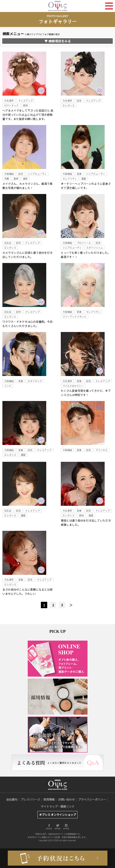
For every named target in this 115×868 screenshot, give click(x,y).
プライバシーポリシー (92, 799)
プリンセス (101, 450)
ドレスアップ (26, 100)
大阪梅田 (9, 174)
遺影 (25, 178)
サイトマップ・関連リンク (58, 806)
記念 (79, 100)
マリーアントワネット (75, 316)
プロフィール (84, 243)
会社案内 (12, 799)
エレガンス (69, 105)
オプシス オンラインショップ (57, 815)
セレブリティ (70, 178)
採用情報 (49, 799)
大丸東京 (9, 100)
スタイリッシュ (94, 247)
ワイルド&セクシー (73, 386)
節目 (26, 105)
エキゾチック (35, 381)
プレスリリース (30, 799)
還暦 (84, 178)
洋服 (7, 178)
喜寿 (16, 178)
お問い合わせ (66, 799)
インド (8, 386)
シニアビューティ (37, 174)
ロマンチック (11, 105)
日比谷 (8, 243)
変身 (79, 174)
